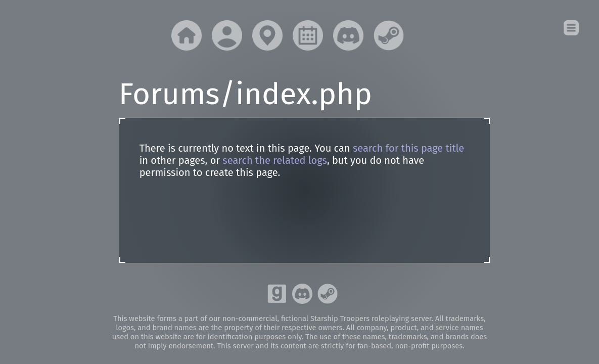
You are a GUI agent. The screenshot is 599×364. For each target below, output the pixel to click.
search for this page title (408, 148)
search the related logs (275, 160)
